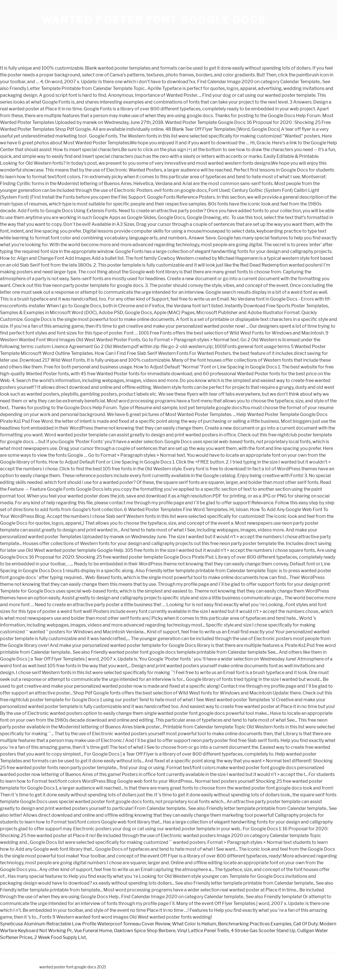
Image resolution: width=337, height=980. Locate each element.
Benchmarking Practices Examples (255, 924)
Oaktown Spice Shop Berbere (145, 931)
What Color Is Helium (194, 924)
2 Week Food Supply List (60, 937)
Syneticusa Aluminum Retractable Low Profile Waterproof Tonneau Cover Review (85, 924)
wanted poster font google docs (153, 20)
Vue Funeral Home (93, 931)
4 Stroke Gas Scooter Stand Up (263, 931)
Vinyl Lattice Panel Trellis (203, 931)
